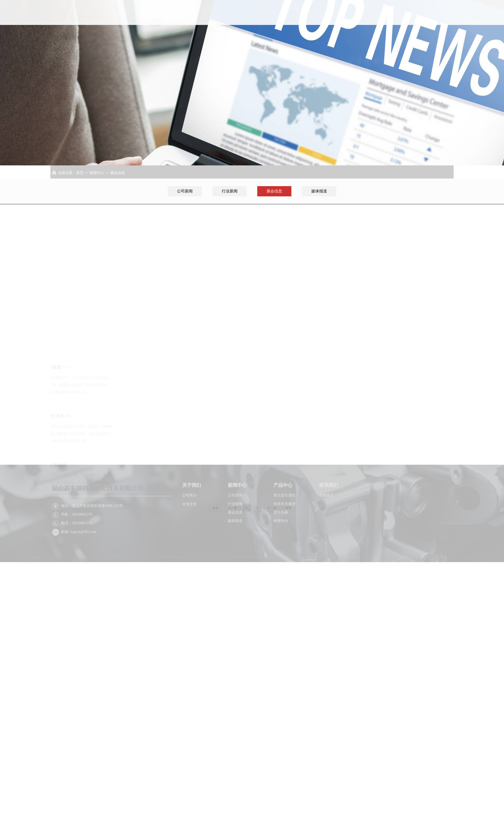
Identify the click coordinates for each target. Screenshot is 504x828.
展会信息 (118, 173)
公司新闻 (185, 191)
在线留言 (327, 509)
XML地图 (390, 582)
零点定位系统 (285, 509)
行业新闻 (230, 191)
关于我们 (335, 33)
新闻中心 (369, 33)
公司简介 (190, 509)
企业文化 (190, 518)
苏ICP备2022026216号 (362, 582)
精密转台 (281, 535)
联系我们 (437, 33)
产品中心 (403, 33)
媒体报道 (319, 191)
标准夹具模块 (285, 518)
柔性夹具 (281, 526)
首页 (301, 33)
